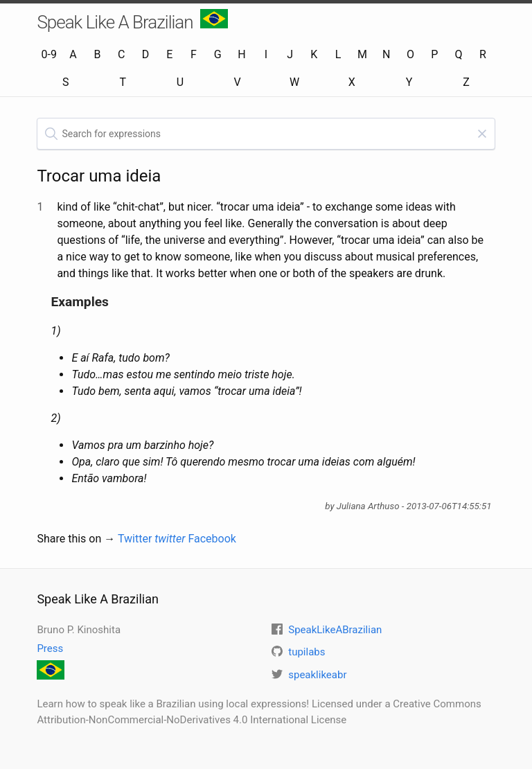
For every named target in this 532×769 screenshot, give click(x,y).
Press (50, 648)
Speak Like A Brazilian (132, 21)
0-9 (49, 54)
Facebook (212, 539)
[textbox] (266, 134)
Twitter (152, 539)
